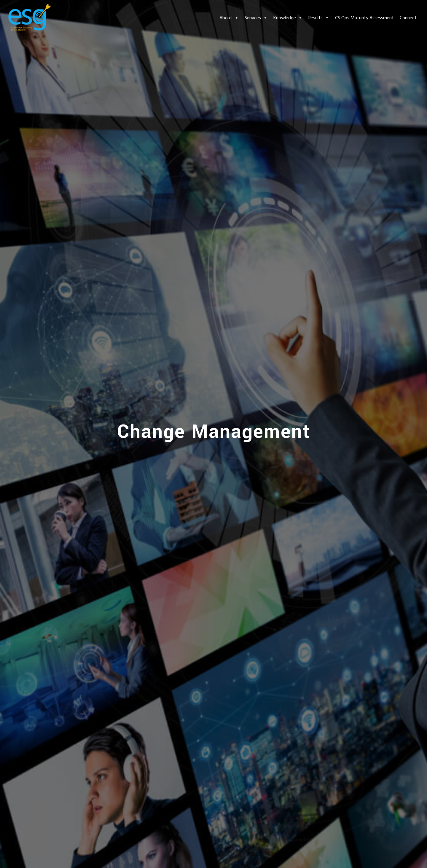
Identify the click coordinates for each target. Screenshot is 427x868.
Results (319, 18)
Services (256, 18)
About (229, 18)
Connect (408, 18)
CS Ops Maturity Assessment (364, 18)
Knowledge (288, 18)
